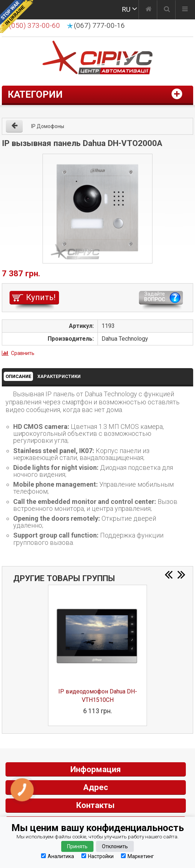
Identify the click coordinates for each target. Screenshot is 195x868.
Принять (77, 846)
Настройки (97, 856)
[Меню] (185, 10)
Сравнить (23, 353)
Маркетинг (137, 856)
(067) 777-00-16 (100, 26)
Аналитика (58, 856)
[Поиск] (167, 10)
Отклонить (115, 846)
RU (126, 9)
